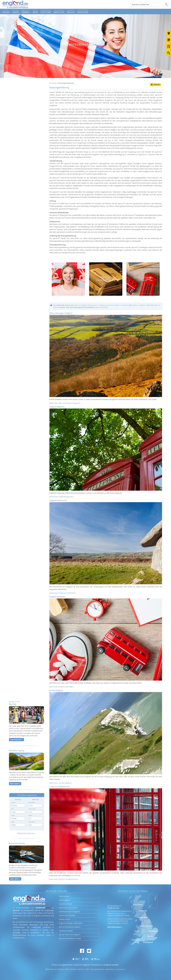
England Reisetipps (57, 597)
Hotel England (64, 900)
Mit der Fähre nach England (70, 935)
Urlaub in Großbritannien (60, 787)
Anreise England (56, 690)
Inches (13, 803)
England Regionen (57, 407)
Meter (30, 815)
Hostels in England (139, 305)
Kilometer (32, 822)
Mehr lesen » (15, 784)
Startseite (53, 83)
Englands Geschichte (58, 500)
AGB (87, 969)
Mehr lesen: (65, 403)
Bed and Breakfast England (70, 927)
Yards (13, 815)
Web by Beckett (71, 969)
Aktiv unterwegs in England (61, 313)
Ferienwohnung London (68, 908)
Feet (12, 809)
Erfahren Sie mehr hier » (27, 833)
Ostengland (153, 931)
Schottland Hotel (65, 904)
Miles (13, 822)
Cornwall (135, 940)
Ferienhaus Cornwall (67, 915)
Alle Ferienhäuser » (115, 927)
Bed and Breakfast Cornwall (70, 938)
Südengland (148, 942)
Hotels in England (80, 305)
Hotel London (64, 896)
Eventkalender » (16, 740)
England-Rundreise (101, 307)
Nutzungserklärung (97, 969)
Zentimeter (32, 809)
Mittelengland (145, 926)
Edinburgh (143, 911)
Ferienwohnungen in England (117, 305)
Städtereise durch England (69, 912)
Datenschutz (110, 969)
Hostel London (65, 919)
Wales (137, 931)
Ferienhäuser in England (97, 305)
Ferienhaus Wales (66, 931)
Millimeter (32, 803)
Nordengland (143, 917)
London (151, 936)
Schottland (138, 905)
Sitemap (81, 969)
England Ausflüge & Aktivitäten (71, 923)
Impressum (120, 969)
